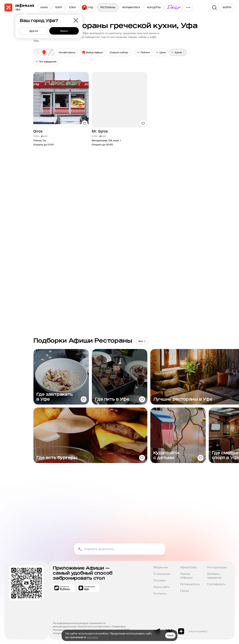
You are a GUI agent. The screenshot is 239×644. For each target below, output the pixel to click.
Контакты (160, 594)
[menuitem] (44, 7)
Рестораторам (217, 567)
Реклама (159, 580)
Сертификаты (216, 584)
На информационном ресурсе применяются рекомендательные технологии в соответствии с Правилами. (89, 625)
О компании (162, 574)
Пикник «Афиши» (186, 576)
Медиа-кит (161, 567)
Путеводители (190, 584)
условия (92, 637)
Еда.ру (185, 591)
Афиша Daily (188, 567)
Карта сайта (162, 587)
